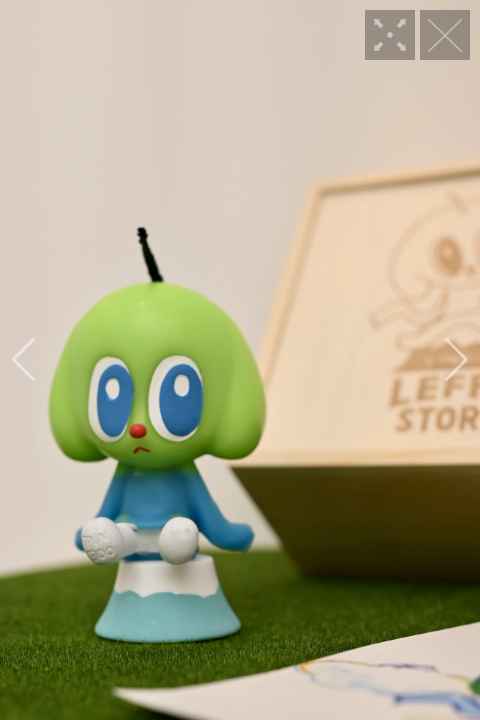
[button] (23, 360)
